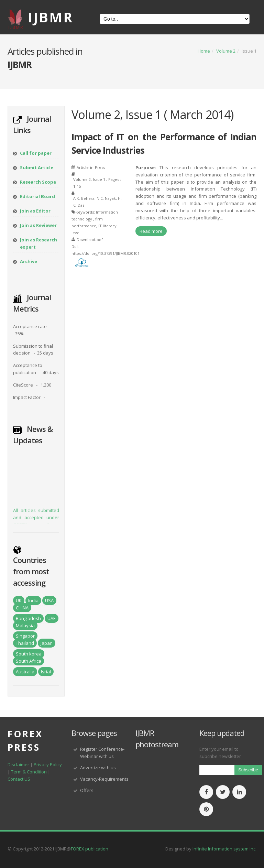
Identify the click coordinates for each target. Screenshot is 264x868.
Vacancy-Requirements (104, 779)
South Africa (29, 661)
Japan (47, 643)
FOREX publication (90, 849)
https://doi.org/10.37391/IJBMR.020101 (106, 253)
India (33, 600)
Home (204, 51)
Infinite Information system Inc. (224, 849)
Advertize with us (98, 768)
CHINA (22, 608)
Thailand (25, 643)
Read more (151, 231)
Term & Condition (29, 772)
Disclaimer (18, 764)
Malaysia (25, 626)
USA (49, 600)
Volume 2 (226, 51)
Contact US (19, 779)
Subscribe (248, 770)
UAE (52, 618)
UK (19, 600)
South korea (29, 654)
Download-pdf (90, 240)
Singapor (25, 636)
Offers (87, 790)
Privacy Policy (48, 764)
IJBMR (51, 17)
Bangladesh (28, 618)
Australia (25, 672)
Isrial (46, 672)
